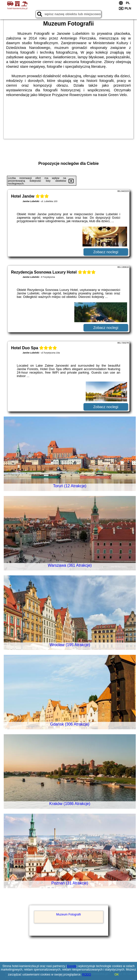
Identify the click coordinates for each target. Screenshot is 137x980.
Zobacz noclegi (106, 252)
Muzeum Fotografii (68, 914)
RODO (87, 975)
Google (72, 966)
